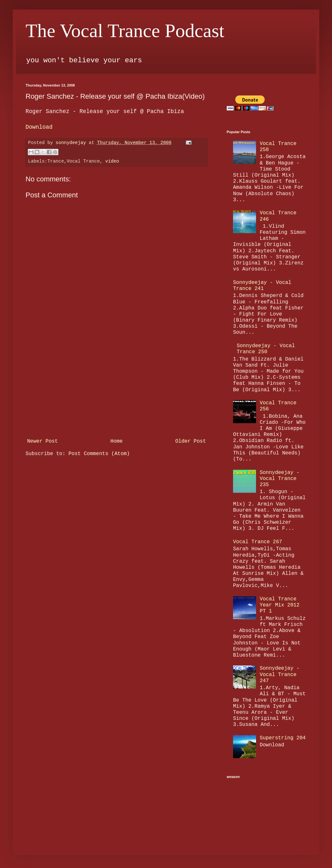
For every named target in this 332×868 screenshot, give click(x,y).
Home (117, 441)
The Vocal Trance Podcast (125, 31)
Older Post (191, 441)
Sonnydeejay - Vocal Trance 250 (266, 349)
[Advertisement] (117, 388)
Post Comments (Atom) (99, 454)
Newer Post (42, 441)
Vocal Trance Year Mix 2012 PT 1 (279, 605)
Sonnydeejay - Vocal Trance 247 (279, 674)
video (112, 161)
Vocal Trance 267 (258, 542)
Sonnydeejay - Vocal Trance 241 (262, 286)
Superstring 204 (283, 738)
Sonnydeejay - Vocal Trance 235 (279, 479)
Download (39, 127)
